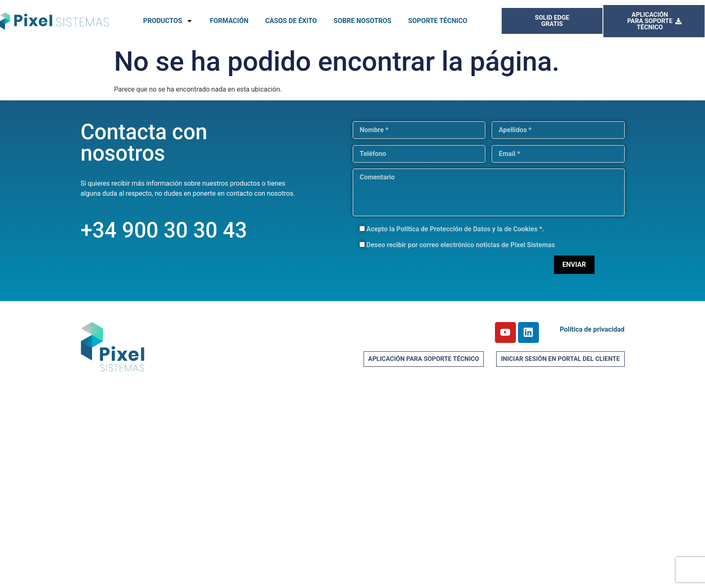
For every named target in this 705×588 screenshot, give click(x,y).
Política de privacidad (592, 329)
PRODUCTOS (168, 21)
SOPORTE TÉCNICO (437, 21)
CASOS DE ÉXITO (291, 21)
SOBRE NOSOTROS (362, 21)
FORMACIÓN (229, 21)
